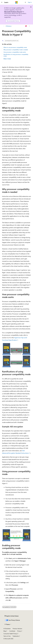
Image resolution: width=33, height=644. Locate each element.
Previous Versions (17, 629)
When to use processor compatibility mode (15, 47)
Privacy (19, 631)
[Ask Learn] (26, 26)
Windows (9, 26)
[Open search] (25, 2)
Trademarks (16, 636)
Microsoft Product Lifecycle (13, 12)
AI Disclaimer (7, 629)
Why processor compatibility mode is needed (16, 50)
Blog (5, 631)
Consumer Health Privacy (10, 634)
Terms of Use (7, 636)
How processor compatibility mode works (15, 52)
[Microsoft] (17, 2)
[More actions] (29, 26)
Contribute (12, 631)
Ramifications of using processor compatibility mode (16, 55)
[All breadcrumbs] (4, 26)
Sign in (30, 2)
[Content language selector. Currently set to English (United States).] (12, 616)
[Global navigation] (2, 2)
